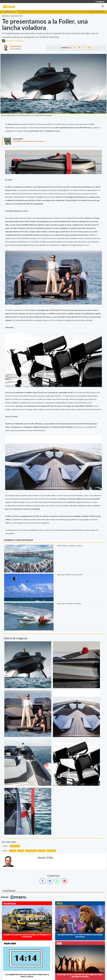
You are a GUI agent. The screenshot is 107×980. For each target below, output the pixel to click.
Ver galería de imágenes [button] (13, 41)
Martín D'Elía (16, 46)
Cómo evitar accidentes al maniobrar (69, 604)
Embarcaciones (31, 851)
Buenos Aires (15, 846)
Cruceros (42, 851)
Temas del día (10, 12)
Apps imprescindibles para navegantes (70, 575)
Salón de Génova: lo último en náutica (69, 546)
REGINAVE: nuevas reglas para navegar (28, 141)
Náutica (12, 851)
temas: (5, 851)
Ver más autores (15, 49)
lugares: (6, 846)
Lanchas (21, 851)
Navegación (51, 851)
